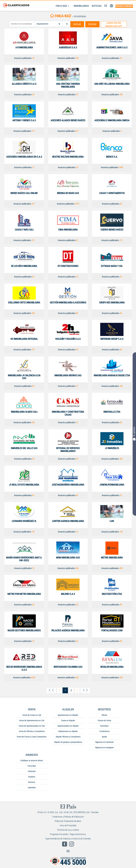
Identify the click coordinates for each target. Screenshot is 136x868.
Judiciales (32, 787)
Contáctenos (104, 731)
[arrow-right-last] (85, 690)
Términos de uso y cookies (68, 830)
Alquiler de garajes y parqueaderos (68, 742)
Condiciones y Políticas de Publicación (68, 817)
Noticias (97, 6)
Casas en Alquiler (68, 720)
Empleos (32, 777)
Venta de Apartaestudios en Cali (32, 726)
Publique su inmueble (124, 6)
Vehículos (32, 771)
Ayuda (104, 737)
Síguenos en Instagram (104, 747)
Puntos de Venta (104, 720)
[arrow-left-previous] (59, 690)
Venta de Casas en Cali (32, 715)
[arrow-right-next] (77, 690)
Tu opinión (134, 434)
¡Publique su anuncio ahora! (32, 760)
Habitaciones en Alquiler (68, 731)
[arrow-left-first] (51, 690)
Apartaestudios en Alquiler (68, 726)
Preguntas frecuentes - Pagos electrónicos (68, 834)
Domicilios (104, 726)
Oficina (104, 715)
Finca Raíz (62, 6)
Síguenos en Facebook (104, 742)
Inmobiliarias (81, 6)
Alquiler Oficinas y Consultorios (68, 737)
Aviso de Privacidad (68, 825)
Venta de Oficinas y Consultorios (32, 731)
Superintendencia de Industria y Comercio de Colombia (68, 838)
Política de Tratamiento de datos (68, 821)
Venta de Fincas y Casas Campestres (32, 737)
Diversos (32, 782)
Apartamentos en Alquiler (68, 715)
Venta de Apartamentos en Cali (32, 720)
